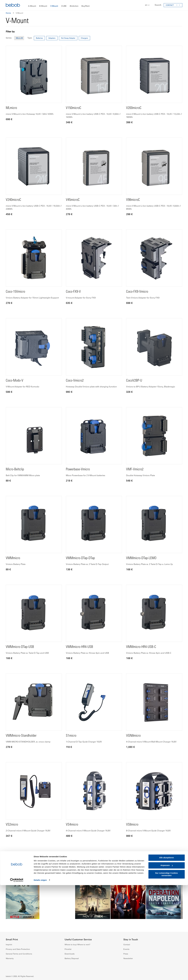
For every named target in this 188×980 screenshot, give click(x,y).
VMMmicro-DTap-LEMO (144, 558)
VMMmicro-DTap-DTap (83, 558)
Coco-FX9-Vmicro (139, 292)
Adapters (52, 38)
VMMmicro (14, 558)
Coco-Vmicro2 (76, 381)
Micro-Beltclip (16, 469)
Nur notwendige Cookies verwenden (167, 969)
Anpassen (167, 960)
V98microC (134, 200)
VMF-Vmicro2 (136, 469)
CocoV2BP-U (135, 381)
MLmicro (12, 108)
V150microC (75, 108)
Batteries (39, 38)
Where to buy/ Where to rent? (77, 945)
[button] (146, 5)
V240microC (15, 200)
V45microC (74, 200)
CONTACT (170, 5)
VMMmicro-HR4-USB (82, 647)
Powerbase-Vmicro (80, 469)
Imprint (9, 945)
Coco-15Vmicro (17, 292)
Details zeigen (40, 975)
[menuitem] (32, 6)
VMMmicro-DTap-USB (22, 647)
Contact (127, 945)
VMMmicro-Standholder (24, 736)
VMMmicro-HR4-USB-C (143, 647)
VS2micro (13, 825)
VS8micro (133, 825)
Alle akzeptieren (167, 953)
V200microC (135, 108)
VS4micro (73, 825)
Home (8, 13)
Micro (18, 38)
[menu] (94, 5)
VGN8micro (135, 736)
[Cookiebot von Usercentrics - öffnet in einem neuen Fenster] (17, 975)
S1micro (72, 736)
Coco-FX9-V (74, 292)
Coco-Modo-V (16, 381)
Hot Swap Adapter (68, 38)
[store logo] (13, 5)
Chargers (84, 38)
